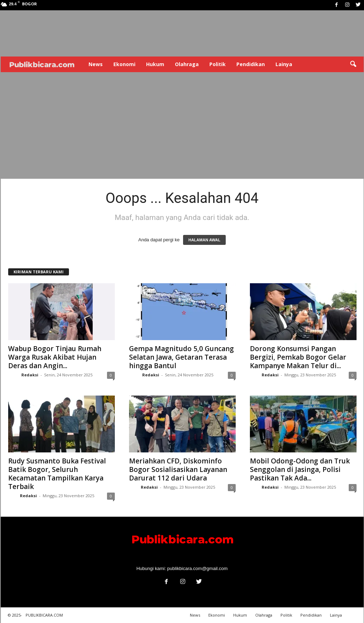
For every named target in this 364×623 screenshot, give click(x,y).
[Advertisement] (182, 125)
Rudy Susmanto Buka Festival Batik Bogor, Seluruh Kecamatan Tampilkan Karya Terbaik (57, 474)
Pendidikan (251, 64)
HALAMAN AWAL (204, 240)
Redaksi (30, 375)
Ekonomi (124, 64)
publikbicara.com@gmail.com (197, 568)
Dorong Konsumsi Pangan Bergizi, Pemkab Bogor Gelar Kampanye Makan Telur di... (298, 357)
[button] (353, 64)
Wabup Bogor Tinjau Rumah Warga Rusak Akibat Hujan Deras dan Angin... (55, 357)
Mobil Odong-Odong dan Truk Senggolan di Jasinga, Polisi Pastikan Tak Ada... (300, 469)
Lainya (284, 64)
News (96, 64)
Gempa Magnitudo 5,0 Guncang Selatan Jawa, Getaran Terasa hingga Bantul (181, 357)
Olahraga (187, 64)
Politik (218, 64)
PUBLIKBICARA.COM (44, 615)
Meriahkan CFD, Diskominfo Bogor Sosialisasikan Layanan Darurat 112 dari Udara (178, 469)
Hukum (155, 64)
